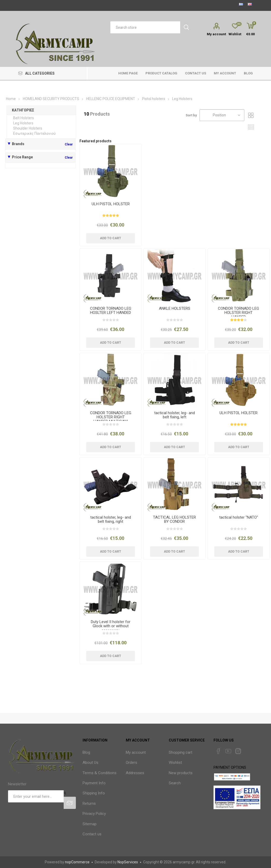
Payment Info (94, 783)
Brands (18, 144)
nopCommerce (77, 862)
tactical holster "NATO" (239, 517)
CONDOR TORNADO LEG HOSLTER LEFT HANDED (111, 311)
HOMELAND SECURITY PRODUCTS (51, 99)
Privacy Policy (94, 814)
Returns (89, 803)
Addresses (135, 773)
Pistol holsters (154, 99)
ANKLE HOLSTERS (175, 309)
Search (175, 783)
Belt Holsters (24, 118)
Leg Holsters (23, 123)
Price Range (22, 157)
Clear (69, 144)
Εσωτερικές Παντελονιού (34, 133)
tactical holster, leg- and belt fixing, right (111, 520)
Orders (131, 763)
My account (216, 34)
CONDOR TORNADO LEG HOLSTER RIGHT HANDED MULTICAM (111, 417)
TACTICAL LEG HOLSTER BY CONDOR (174, 520)
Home (11, 99)
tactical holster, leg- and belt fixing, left (175, 415)
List (251, 127)
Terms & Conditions (100, 773)
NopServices (128, 862)
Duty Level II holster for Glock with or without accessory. (111, 626)
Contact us (92, 834)
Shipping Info (94, 793)
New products (181, 773)
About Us (90, 763)
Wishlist (175, 763)
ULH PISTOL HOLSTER (111, 204)
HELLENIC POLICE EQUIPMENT (111, 99)
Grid (251, 115)
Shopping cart (181, 752)
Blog (86, 752)
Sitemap (90, 824)
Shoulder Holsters (28, 128)
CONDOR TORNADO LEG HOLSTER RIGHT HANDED (239, 313)
